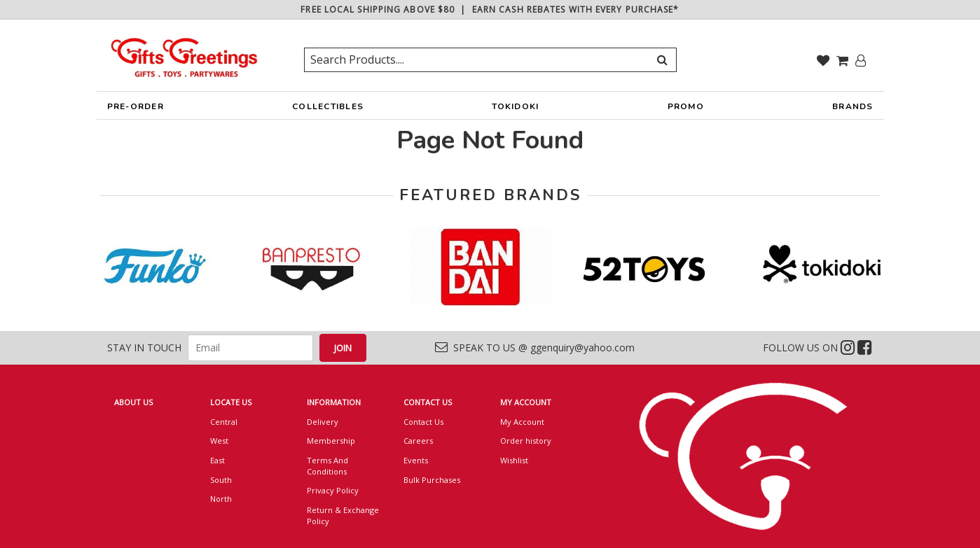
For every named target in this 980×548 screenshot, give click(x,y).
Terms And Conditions (327, 466)
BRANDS (853, 110)
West (219, 441)
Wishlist (514, 460)
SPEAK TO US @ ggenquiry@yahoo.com (535, 347)
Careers (418, 441)
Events (416, 460)
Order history (526, 441)
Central (224, 422)
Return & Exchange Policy (343, 515)
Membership (331, 441)
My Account (522, 422)
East (218, 460)
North (221, 499)
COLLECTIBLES (328, 110)
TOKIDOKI (515, 110)
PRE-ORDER (136, 110)
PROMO (686, 106)
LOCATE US (231, 402)
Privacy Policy (333, 490)
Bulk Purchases (432, 480)
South (221, 480)
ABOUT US (133, 402)
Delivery (323, 422)
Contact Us (423, 422)
